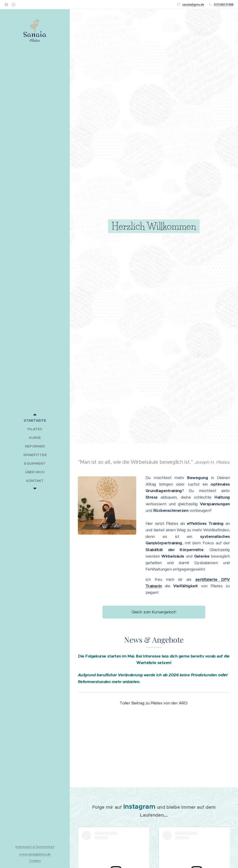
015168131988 (224, 4)
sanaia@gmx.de (193, 4)
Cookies (35, 861)
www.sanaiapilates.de (35, 854)
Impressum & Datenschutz (35, 847)
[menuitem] (35, 420)
